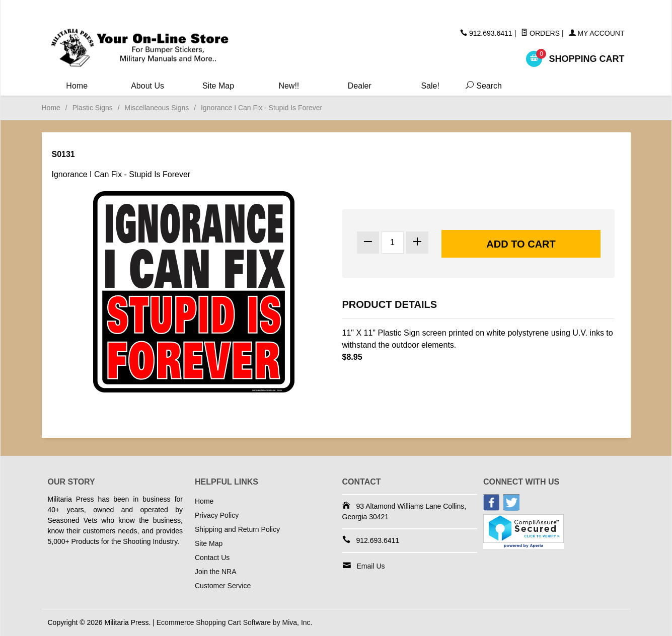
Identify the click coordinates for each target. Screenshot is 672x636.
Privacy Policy (217, 515)
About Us (147, 86)
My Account (597, 33)
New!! (289, 86)
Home (77, 86)
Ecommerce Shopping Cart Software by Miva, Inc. (235, 622)
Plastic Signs (93, 108)
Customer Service (223, 586)
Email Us (371, 566)
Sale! (430, 86)
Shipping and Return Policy (237, 529)
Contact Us (212, 558)
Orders (540, 33)
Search (482, 86)
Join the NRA (215, 572)
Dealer (360, 86)
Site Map (218, 86)
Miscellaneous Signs (157, 108)
